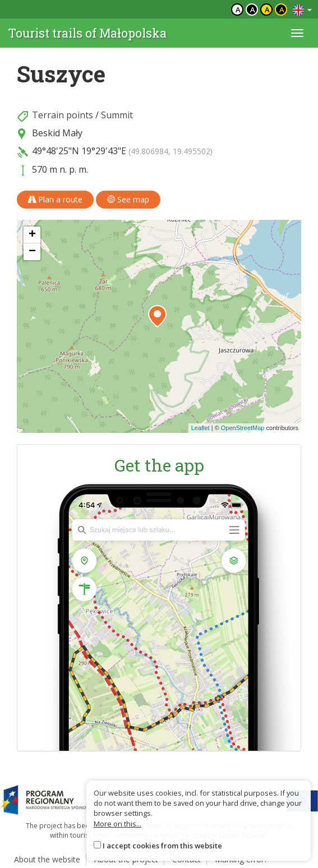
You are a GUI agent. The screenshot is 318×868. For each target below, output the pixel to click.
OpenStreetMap (243, 428)
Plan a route (55, 199)
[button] (157, 316)
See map (128, 199)
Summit (117, 115)
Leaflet (201, 428)
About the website (47, 859)
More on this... (117, 824)
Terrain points (63, 115)
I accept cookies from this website (162, 846)
